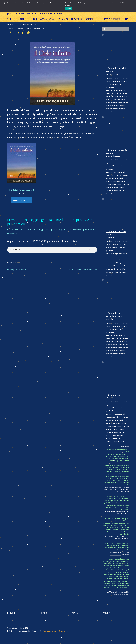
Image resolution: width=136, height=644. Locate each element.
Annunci (24, 24)
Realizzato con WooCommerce (55, 631)
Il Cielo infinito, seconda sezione (82, 270)
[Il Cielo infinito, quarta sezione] (117, 131)
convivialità (77, 19)
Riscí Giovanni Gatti (37, 28)
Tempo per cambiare (18, 270)
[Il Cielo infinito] (117, 377)
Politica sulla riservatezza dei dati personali (24, 631)
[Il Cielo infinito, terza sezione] (117, 213)
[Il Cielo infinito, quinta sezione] (117, 50)
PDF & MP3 (62, 19)
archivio (90, 19)
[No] (133, 6)
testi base (19, 19)
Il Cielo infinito (113, 395)
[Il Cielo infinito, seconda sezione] (117, 295)
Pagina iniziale (15, 24)
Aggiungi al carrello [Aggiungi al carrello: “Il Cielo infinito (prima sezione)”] (22, 200)
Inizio (9, 19)
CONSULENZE (47, 19)
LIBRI (34, 19)
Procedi (69, 9)
